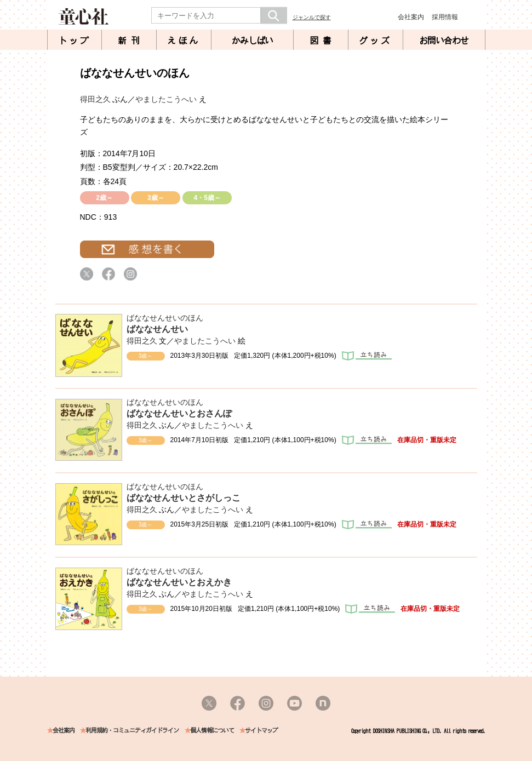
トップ (75, 41)
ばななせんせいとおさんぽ (179, 413)
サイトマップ (261, 731)
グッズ (375, 41)
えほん (184, 41)
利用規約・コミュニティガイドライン (132, 731)
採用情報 (445, 17)
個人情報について (212, 731)
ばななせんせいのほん (165, 318)
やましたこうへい (166, 99)
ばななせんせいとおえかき (179, 582)
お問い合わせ (444, 41)
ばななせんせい (157, 329)
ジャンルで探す (312, 17)
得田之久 (95, 99)
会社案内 (411, 17)
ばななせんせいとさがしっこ (184, 498)
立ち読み (367, 356)
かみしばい (252, 41)
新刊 (131, 41)
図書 (323, 41)
